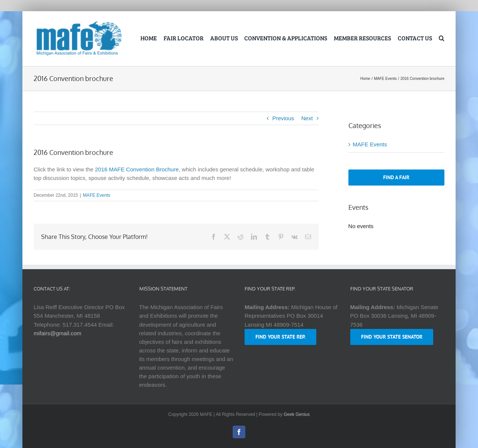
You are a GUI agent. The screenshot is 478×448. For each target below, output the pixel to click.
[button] (442, 39)
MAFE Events (97, 195)
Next (307, 118)
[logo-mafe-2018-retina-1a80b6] (79, 23)
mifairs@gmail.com (58, 333)
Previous (283, 118)
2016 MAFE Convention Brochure (137, 169)
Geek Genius (297, 414)
